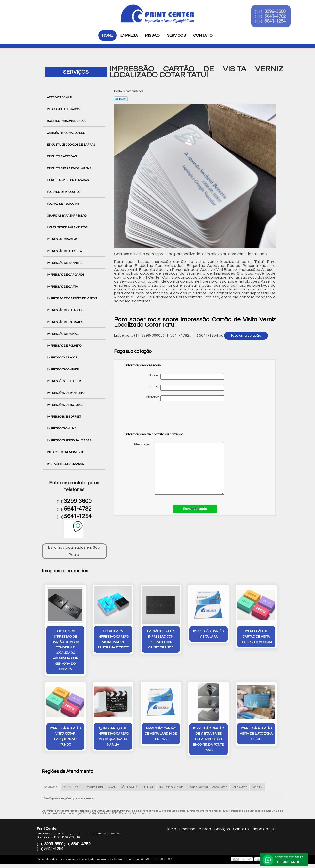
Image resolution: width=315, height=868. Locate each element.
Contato (203, 35)
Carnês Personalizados (66, 133)
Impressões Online (62, 428)
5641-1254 (278, 22)
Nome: (186, 377)
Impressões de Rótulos (65, 405)
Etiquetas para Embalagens (69, 168)
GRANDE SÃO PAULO (122, 788)
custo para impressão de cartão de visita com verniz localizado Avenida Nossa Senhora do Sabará (65, 650)
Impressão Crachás (63, 239)
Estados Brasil (94, 788)
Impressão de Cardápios (66, 275)
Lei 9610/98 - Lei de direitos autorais (129, 814)
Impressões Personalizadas (69, 440)
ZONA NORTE (72, 788)
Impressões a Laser (63, 357)
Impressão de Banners (65, 263)
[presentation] (157, 419)
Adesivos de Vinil (61, 97)
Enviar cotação (195, 509)
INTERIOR (148, 788)
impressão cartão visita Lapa (209, 634)
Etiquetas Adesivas (62, 156)
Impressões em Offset (64, 417)
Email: (187, 388)
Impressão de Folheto (65, 346)
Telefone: (184, 398)
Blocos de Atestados (64, 109)
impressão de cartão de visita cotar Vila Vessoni (256, 637)
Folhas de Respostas (64, 204)
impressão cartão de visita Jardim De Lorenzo (161, 734)
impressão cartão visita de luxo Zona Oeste (256, 734)
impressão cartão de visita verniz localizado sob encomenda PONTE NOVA (209, 740)
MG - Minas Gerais (171, 788)
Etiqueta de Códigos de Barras (71, 145)
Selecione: (51, 788)
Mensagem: (175, 469)
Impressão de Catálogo (66, 310)
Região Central (198, 788)
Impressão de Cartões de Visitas (72, 298)
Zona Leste (220, 788)
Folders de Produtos (64, 192)
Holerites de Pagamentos (68, 227)
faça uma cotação (246, 336)
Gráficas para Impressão (67, 216)
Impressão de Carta (63, 287)
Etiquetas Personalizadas (68, 180)
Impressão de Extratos (65, 322)
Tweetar (121, 99)
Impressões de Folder (64, 381)
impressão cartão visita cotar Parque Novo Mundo (65, 737)
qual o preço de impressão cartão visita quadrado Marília (113, 737)
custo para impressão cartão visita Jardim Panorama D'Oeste (113, 640)
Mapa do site (264, 829)
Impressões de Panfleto (66, 393)
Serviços (176, 35)
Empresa (129, 35)
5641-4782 (278, 17)
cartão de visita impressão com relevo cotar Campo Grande (161, 640)
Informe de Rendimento (66, 452)
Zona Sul (257, 788)
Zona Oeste (239, 788)
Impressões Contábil (64, 369)
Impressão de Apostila (65, 251)
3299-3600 (278, 12)
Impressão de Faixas (63, 334)
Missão (152, 35)
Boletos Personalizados (67, 121)
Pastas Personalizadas (66, 464)
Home (108, 35)
